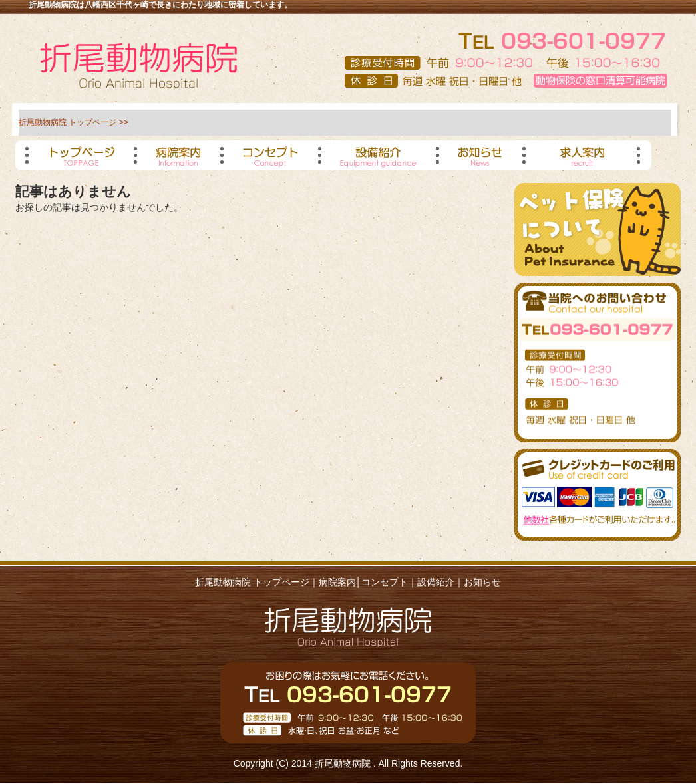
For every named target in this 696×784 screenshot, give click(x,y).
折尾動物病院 (344, 763)
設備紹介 (436, 582)
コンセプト (385, 582)
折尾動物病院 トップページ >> (74, 122)
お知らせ (482, 582)
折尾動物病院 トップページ (252, 582)
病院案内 (337, 582)
